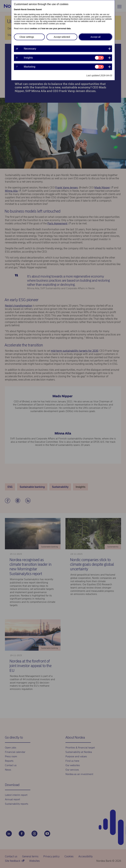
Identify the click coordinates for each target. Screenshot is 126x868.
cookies (33, 29)
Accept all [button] (96, 37)
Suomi (39, 10)
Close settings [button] (27, 37)
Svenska (31, 10)
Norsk (24, 10)
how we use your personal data (56, 29)
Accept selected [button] (62, 37)
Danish (17, 10)
